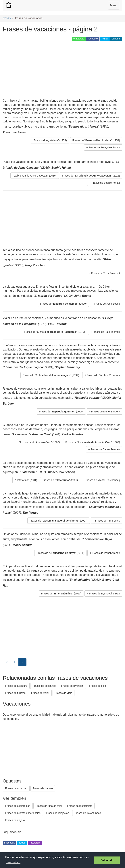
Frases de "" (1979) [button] (55, 332)
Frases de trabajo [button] (43, 788)
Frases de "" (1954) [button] (96, 140)
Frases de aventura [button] (16, 686)
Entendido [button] (107, 860)
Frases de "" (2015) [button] (91, 176)
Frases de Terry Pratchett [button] (106, 273)
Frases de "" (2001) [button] (60, 480)
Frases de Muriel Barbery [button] (106, 412)
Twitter (105, 39)
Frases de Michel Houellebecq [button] (103, 480)
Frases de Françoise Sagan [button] (104, 147)
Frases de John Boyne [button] (107, 304)
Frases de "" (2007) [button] (59, 521)
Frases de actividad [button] (16, 788)
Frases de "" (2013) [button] (61, 594)
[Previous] (7, 662)
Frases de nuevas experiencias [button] (23, 813)
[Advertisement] (45, 70)
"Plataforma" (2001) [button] (26, 480)
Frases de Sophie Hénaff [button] (106, 183)
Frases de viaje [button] (64, 693)
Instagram (35, 843)
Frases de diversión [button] (72, 686)
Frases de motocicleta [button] (80, 806)
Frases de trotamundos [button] (88, 813)
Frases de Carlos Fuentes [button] (105, 449)
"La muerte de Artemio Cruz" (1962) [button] (40, 442)
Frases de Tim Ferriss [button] (108, 521)
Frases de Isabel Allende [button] (106, 553)
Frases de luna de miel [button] (49, 806)
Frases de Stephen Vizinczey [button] (103, 375)
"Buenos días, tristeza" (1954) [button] (50, 140)
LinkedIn (116, 39)
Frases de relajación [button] (57, 813)
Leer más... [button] (13, 862)
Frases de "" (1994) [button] (51, 375)
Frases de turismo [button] (15, 693)
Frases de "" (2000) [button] (63, 304)
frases (7, 18)
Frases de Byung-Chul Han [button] (104, 594)
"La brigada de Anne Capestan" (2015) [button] (35, 176)
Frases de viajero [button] (15, 820)
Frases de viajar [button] (40, 693)
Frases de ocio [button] (97, 686)
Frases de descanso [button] (44, 686)
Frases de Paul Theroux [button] (106, 332)
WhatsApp (79, 39)
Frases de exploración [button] (18, 806)
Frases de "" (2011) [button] (60, 553)
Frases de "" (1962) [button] (93, 442)
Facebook (93, 39)
